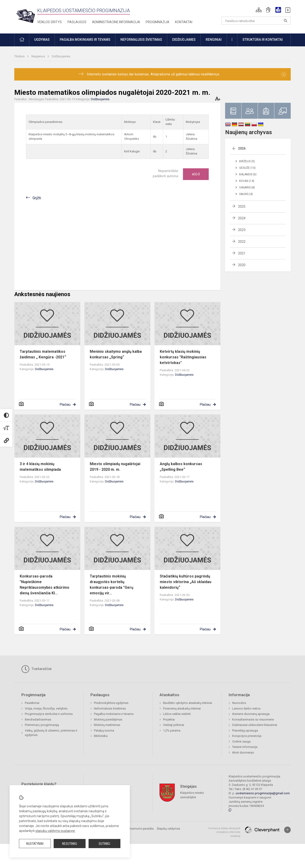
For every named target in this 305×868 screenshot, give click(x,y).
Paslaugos (77, 22)
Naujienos (39, 56)
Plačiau (65, 405)
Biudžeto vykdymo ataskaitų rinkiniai (188, 703)
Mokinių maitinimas (107, 725)
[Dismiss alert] (284, 74)
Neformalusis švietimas (110, 708)
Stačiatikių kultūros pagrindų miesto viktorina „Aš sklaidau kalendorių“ (186, 582)
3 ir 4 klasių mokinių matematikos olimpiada (40, 467)
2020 (242, 265)
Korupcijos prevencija (247, 736)
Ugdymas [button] (42, 40)
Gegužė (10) (247, 168)
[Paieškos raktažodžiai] (256, 21)
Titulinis (20, 56)
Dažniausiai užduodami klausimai (255, 725)
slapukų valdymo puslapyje (55, 831)
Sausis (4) (246, 194)
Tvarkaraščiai (36, 669)
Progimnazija (158, 22)
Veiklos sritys (50, 22)
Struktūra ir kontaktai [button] (263, 40)
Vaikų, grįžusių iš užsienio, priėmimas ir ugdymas (51, 733)
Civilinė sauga (241, 741)
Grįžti (37, 198)
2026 (242, 148)
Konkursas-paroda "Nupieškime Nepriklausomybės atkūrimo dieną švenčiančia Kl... (45, 585)
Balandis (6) (248, 174)
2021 (242, 253)
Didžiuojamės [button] (184, 40)
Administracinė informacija (116, 22)
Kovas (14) (247, 181)
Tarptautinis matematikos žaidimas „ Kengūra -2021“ (43, 354)
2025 (242, 206)
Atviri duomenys (243, 752)
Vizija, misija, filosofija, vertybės (46, 708)
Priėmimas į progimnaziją (42, 725)
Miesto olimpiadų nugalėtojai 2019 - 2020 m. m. (115, 467)
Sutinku (104, 844)
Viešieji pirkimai (174, 725)
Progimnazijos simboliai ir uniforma (49, 714)
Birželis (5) (247, 161)
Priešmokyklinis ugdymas (111, 703)
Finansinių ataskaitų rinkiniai (182, 708)
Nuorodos (239, 703)
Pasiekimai (32, 703)
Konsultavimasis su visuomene (253, 719)
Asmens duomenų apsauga (251, 714)
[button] (259, 10)
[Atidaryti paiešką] (286, 21)
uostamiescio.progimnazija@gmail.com (263, 793)
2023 (242, 230)
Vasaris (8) (247, 188)
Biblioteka (101, 736)
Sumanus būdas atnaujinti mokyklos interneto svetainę (224, 832)
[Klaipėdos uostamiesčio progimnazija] (26, 16)
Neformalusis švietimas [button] (141, 40)
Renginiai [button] (214, 40)
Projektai (169, 719)
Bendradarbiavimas (38, 719)
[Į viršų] (287, 830)
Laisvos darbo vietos (246, 708)
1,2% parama (172, 730)
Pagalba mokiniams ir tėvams (114, 714)
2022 (242, 242)
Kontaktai (184, 22)
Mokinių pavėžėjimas (108, 719)
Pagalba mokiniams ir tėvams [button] (85, 40)
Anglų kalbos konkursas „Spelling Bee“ (181, 467)
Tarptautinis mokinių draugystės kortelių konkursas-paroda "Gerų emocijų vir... (112, 585)
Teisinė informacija (245, 747)
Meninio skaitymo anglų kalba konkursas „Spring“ (116, 354)
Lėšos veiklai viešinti (177, 714)
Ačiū (196, 174)
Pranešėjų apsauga (245, 730)
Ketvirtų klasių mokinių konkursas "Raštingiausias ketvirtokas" (183, 357)
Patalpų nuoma (104, 730)
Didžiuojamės (61, 56)
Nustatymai (35, 844)
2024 (242, 218)
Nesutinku (70, 844)
